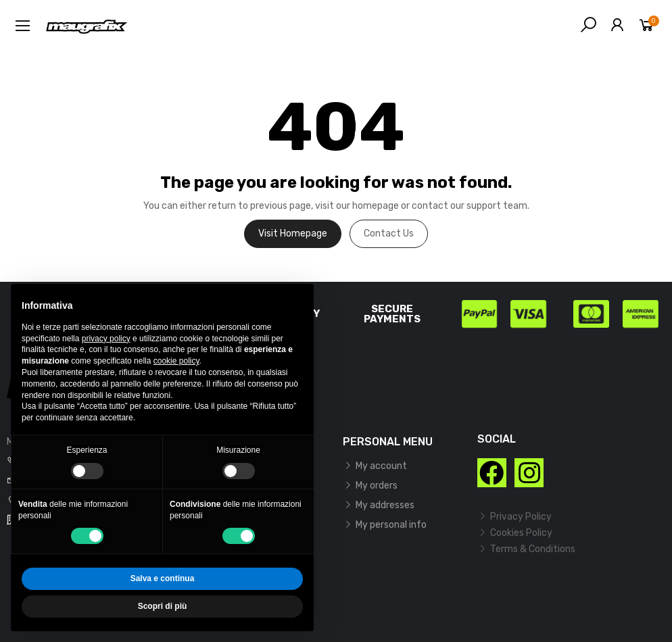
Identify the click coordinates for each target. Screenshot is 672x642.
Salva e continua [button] (163, 578)
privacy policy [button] (106, 339)
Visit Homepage (293, 233)
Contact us (389, 233)
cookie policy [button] (176, 361)
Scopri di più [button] (163, 606)
